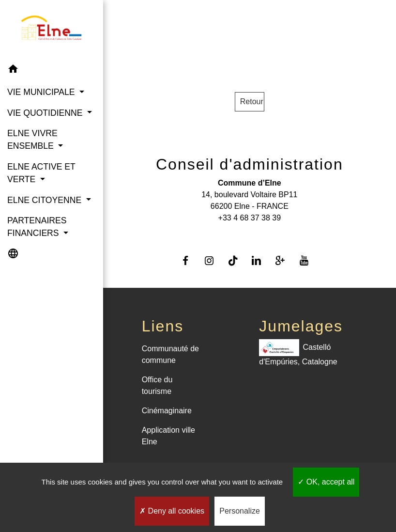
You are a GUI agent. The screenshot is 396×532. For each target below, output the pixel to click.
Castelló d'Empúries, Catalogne (298, 352)
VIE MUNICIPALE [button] (42, 92)
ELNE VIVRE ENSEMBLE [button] (32, 140)
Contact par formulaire (249, 233)
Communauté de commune (170, 354)
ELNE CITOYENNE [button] (46, 200)
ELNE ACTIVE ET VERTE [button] (41, 173)
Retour (252, 102)
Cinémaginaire (167, 411)
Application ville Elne (168, 436)
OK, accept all (326, 482)
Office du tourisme (157, 385)
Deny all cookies (172, 511)
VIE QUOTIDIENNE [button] (46, 113)
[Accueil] (51, 30)
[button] (52, 70)
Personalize (240, 511)
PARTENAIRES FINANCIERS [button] (37, 227)
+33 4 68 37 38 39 (250, 218)
